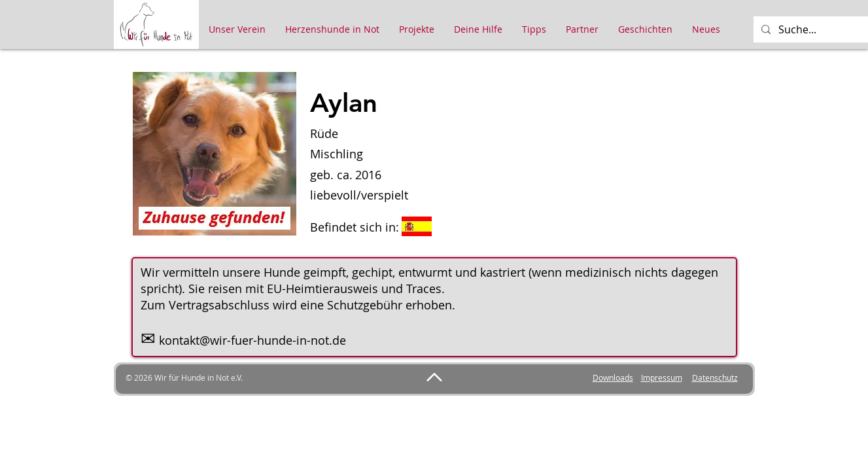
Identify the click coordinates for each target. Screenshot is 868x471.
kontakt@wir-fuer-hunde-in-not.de (252, 340)
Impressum (662, 377)
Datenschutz (715, 377)
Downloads (613, 377)
